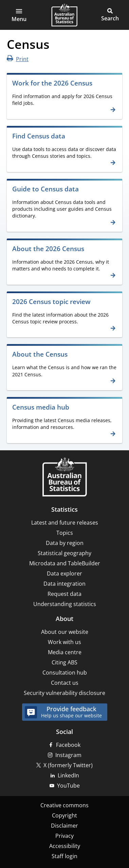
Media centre (65, 652)
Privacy (64, 836)
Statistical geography (64, 553)
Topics (65, 533)
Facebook (68, 745)
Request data (64, 594)
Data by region (65, 543)
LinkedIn (68, 775)
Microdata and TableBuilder (65, 563)
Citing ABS (64, 662)
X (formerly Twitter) (68, 765)
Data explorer (64, 573)
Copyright (64, 815)
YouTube (68, 786)
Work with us (64, 642)
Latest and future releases (65, 523)
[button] (19, 15)
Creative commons (64, 805)
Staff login (64, 856)
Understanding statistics (65, 604)
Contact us (65, 683)
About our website (65, 632)
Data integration (64, 584)
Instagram (68, 755)
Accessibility (65, 846)
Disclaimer (64, 826)
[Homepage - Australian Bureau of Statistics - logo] (64, 15)
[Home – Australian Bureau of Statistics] (64, 478)
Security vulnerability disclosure (64, 693)
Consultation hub (65, 673)
